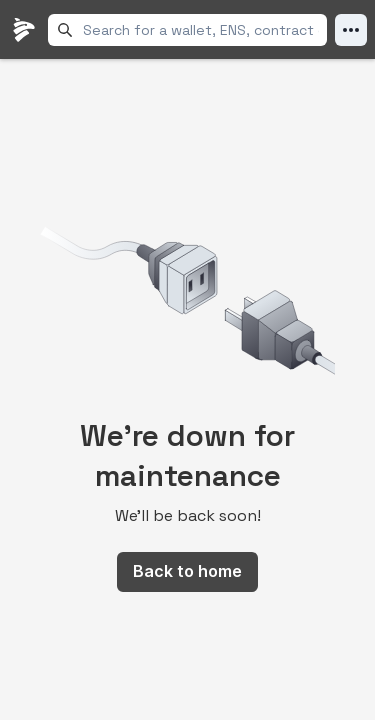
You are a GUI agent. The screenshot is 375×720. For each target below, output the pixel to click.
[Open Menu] (351, 30)
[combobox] (201, 30)
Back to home (187, 571)
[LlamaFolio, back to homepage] (24, 30)
